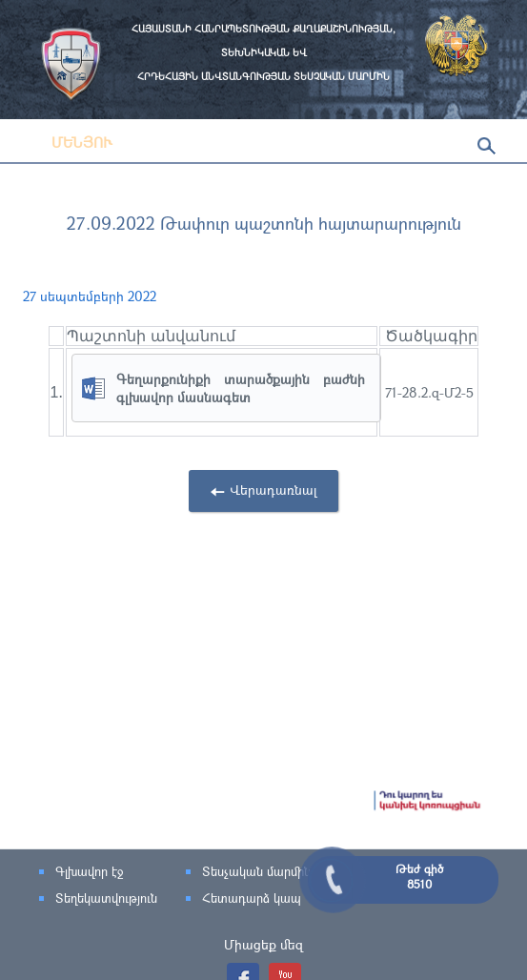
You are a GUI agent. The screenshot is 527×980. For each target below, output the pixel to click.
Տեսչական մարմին (256, 871)
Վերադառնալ (274, 490)
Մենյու (68, 142)
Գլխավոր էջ (89, 871)
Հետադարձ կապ (252, 898)
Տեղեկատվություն (106, 898)
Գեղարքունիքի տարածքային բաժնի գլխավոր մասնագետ (241, 388)
